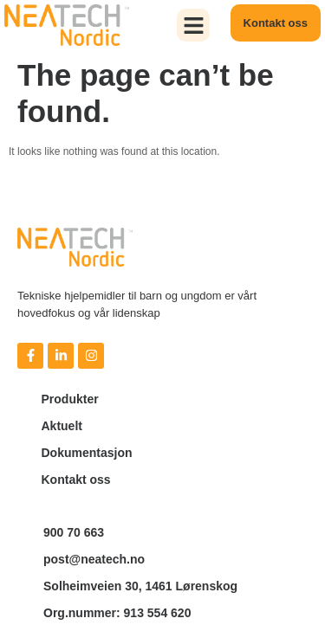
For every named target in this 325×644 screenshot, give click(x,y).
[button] (193, 25)
